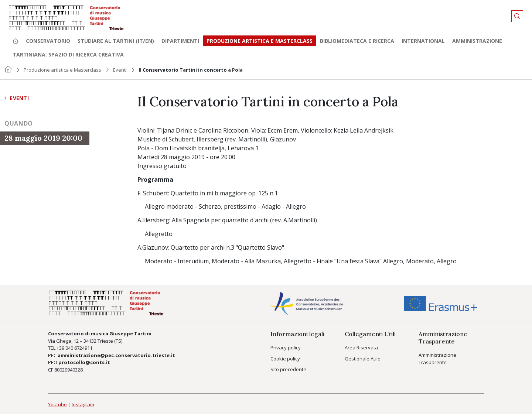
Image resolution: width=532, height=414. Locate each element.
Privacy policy (286, 348)
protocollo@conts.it (84, 362)
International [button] (423, 41)
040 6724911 (79, 348)
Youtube (57, 404)
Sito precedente (288, 369)
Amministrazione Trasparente (437, 359)
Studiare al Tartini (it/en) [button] (116, 41)
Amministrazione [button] (477, 41)
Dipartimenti (180, 41)
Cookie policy (285, 359)
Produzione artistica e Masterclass (260, 41)
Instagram (83, 404)
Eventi (120, 70)
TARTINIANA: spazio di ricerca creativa (68, 54)
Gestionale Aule (363, 359)
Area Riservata (361, 348)
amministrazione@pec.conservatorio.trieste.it (116, 355)
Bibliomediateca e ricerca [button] (357, 41)
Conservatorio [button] (48, 41)
